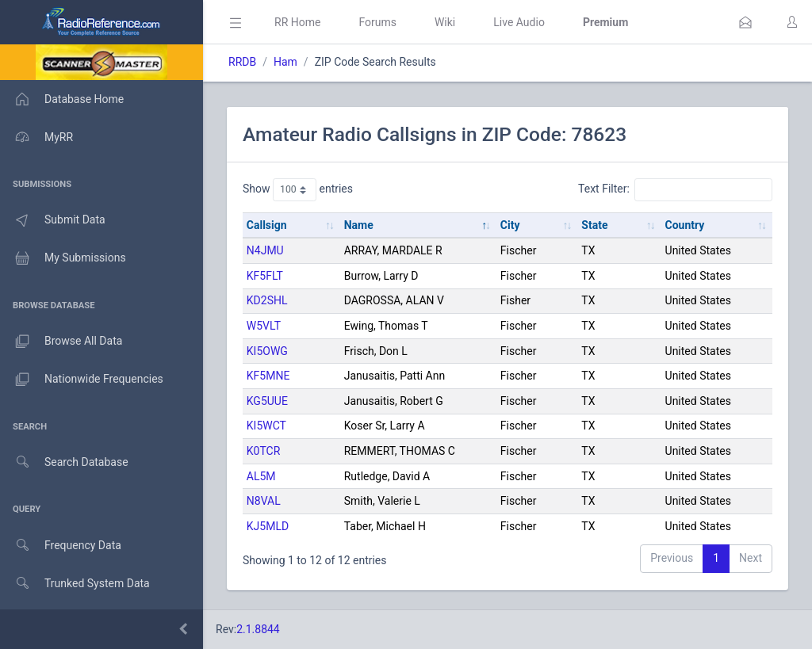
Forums (377, 22)
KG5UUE (267, 401)
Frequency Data (61, 546)
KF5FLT (265, 276)
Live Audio (519, 22)
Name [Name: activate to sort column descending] (359, 225)
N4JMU (265, 250)
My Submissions (63, 258)
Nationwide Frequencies (82, 380)
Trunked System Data (75, 584)
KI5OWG (267, 351)
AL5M (261, 476)
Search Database (64, 462)
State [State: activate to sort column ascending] (594, 225)
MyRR (36, 137)
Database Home (62, 99)
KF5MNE (268, 376)
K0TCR (264, 451)
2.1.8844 (258, 629)
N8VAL (264, 501)
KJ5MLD (268, 526)
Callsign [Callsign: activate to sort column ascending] (267, 225)
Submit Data (53, 220)
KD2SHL (267, 300)
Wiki (445, 22)
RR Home (297, 22)
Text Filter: (675, 189)
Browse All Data (61, 342)
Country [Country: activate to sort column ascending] (685, 225)
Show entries (298, 189)
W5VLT (264, 326)
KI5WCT (266, 426)
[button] (745, 22)
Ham (285, 62)
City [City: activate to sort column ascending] (510, 225)
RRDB (242, 62)
